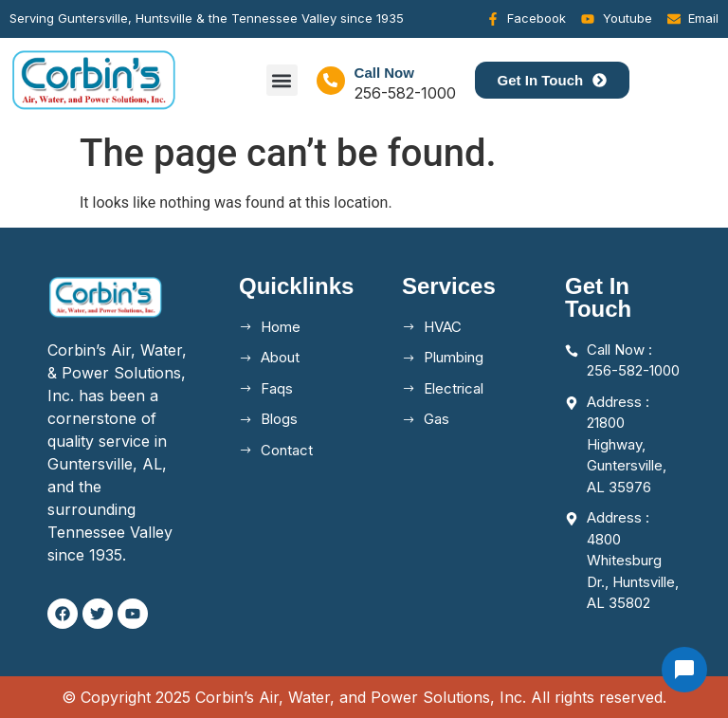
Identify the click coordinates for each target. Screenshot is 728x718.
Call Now (384, 73)
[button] (282, 80)
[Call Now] (331, 81)
